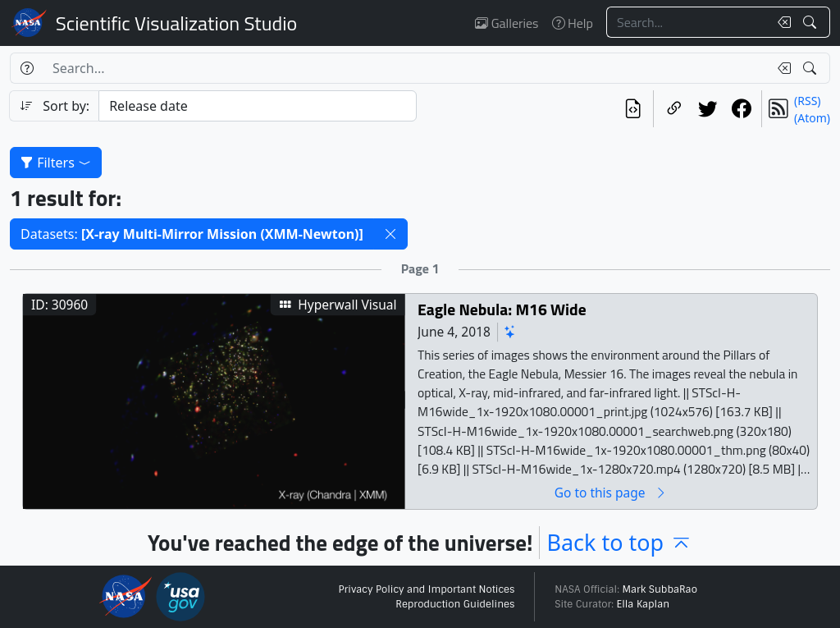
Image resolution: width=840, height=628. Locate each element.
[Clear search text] (781, 22)
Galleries (507, 23)
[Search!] (812, 22)
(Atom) (812, 118)
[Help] (27, 68)
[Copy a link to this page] (674, 109)
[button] (390, 234)
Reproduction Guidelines (455, 604)
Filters (56, 163)
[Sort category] (258, 106)
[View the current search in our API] (633, 109)
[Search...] (687, 22)
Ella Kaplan (644, 604)
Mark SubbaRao (660, 589)
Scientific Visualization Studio (176, 23)
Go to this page (611, 492)
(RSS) (807, 101)
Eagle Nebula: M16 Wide (502, 309)
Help (573, 23)
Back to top (619, 542)
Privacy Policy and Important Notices (426, 589)
